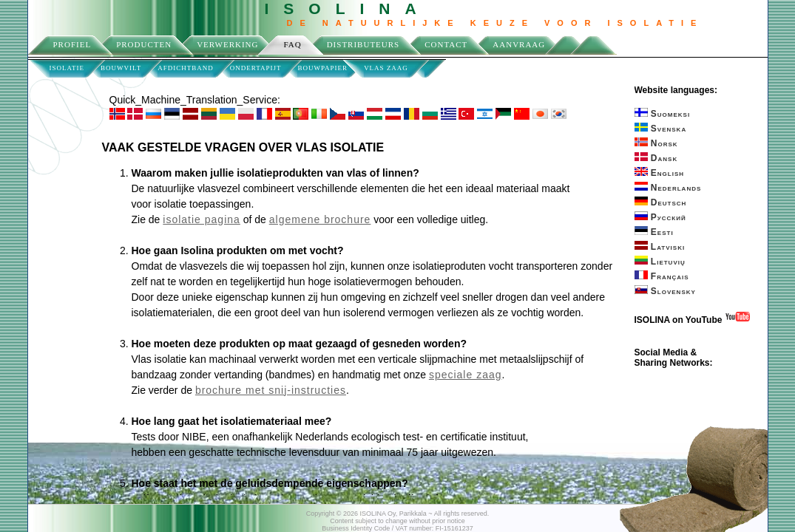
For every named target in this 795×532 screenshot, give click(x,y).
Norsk (656, 143)
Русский (660, 217)
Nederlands (668, 188)
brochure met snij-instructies (271, 390)
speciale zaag (466, 375)
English (660, 173)
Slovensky (665, 291)
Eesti (654, 232)
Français (662, 276)
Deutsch (661, 202)
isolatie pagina (202, 219)
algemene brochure (320, 219)
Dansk (656, 158)
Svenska (661, 129)
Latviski (660, 247)
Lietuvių (660, 262)
